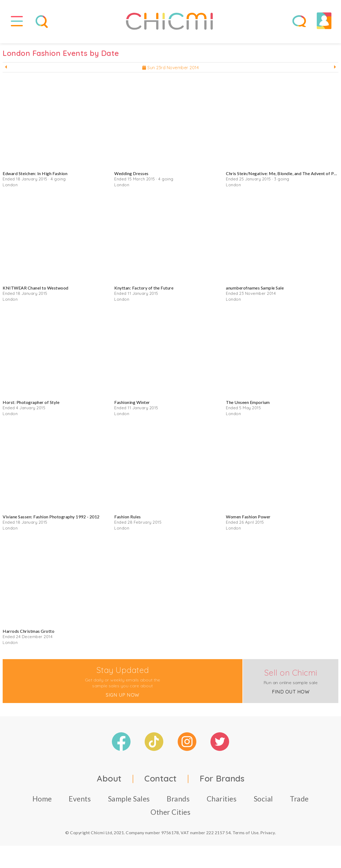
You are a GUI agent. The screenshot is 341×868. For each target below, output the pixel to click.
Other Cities (170, 816)
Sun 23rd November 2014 (170, 71)
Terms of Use (245, 836)
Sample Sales (129, 802)
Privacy (268, 836)
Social (263, 802)
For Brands (222, 782)
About (109, 782)
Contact (161, 782)
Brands (178, 802)
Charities (222, 802)
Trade (299, 802)
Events (80, 802)
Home (42, 802)
